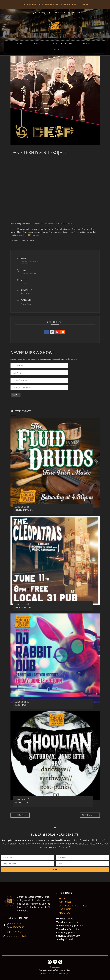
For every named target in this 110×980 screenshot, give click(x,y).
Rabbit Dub (21, 705)
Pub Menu (37, 44)
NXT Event (90, 815)
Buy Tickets (26, 293)
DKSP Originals (32, 235)
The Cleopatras (23, 607)
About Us (55, 50)
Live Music (88, 44)
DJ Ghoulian (22, 803)
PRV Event (20, 815)
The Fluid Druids (24, 510)
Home (19, 44)
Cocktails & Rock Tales (62, 44)
